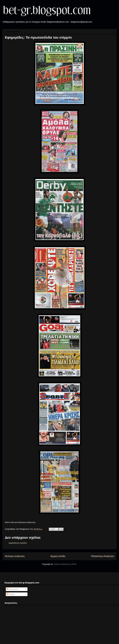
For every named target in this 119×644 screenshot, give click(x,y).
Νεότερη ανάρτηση (15, 556)
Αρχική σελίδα (58, 556)
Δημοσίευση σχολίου (18, 543)
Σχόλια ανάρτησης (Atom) (65, 564)
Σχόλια (11, 594)
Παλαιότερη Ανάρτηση (103, 556)
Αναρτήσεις (13, 589)
